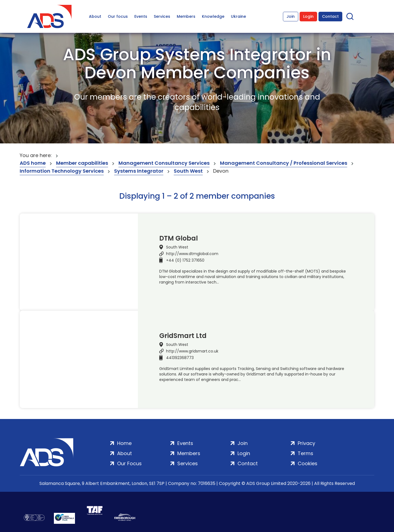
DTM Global (179, 238)
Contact (330, 16)
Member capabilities (82, 163)
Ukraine (238, 16)
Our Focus (129, 463)
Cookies (308, 463)
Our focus (118, 16)
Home (124, 443)
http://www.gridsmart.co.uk (192, 351)
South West (188, 171)
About (95, 16)
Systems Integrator (139, 171)
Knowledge (213, 16)
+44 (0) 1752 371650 (185, 260)
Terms (305, 453)
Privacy (306, 443)
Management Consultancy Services (164, 163)
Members (186, 16)
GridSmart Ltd (183, 336)
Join (291, 16)
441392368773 (180, 358)
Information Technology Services (62, 171)
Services (162, 16)
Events (141, 16)
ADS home (33, 163)
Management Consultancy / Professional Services (284, 163)
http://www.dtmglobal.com (192, 254)
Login (308, 16)
